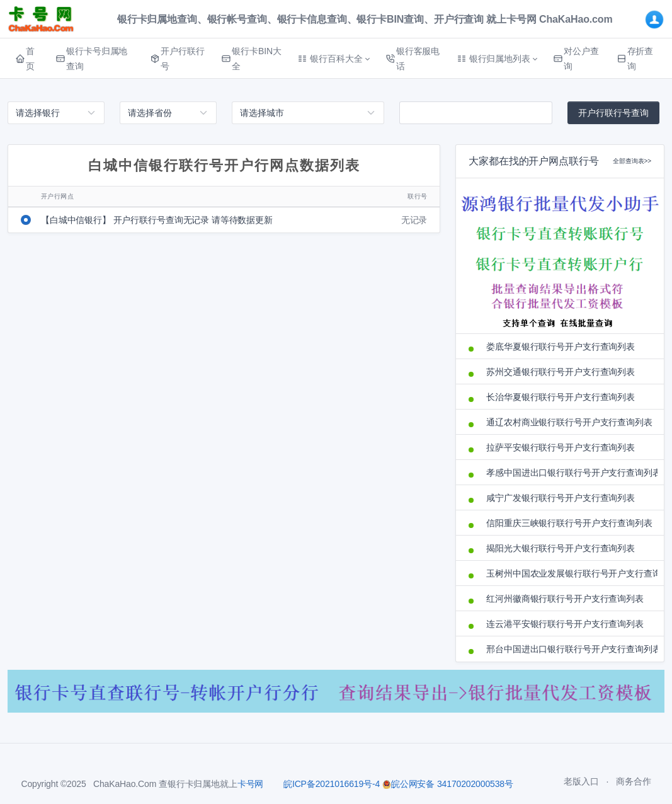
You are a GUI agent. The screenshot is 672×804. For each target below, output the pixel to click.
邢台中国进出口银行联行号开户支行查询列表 (569, 649)
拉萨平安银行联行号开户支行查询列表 (561, 447)
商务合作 (633, 781)
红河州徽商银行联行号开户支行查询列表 (565, 599)
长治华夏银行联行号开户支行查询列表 (561, 397)
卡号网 (251, 784)
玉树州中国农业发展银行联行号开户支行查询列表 (569, 573)
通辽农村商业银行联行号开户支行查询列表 (569, 422)
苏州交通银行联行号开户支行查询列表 (561, 372)
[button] (333, 59)
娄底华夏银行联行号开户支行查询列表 (561, 347)
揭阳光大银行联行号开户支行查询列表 (561, 548)
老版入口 (581, 781)
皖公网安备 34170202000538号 (448, 784)
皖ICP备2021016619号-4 (332, 784)
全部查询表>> (632, 161)
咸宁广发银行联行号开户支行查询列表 (561, 498)
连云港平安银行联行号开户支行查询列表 (565, 624)
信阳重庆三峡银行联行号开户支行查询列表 (569, 523)
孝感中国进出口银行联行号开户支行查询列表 (569, 473)
